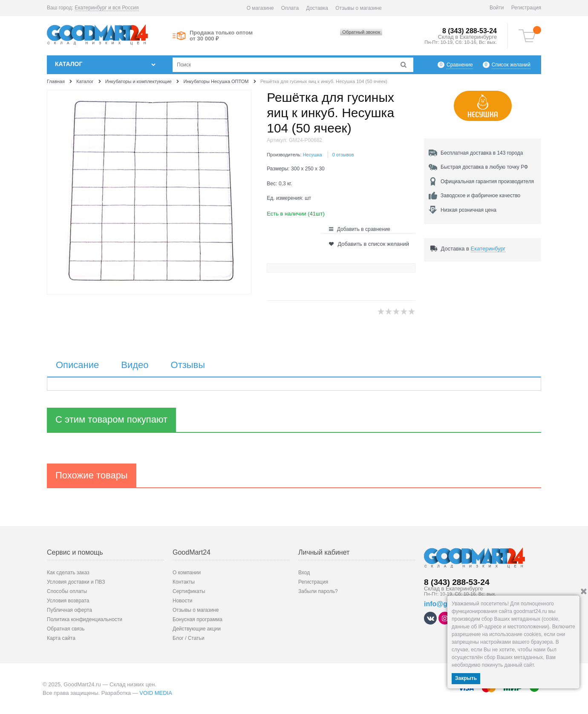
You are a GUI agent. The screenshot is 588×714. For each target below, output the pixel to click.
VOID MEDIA (156, 693)
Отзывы (188, 365)
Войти (497, 8)
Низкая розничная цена (468, 210)
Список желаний (511, 65)
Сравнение (460, 65)
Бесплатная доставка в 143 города (482, 153)
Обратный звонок (361, 32)
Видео (135, 365)
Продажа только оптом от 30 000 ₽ (221, 36)
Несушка (313, 155)
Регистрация (526, 8)
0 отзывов (343, 155)
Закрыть (466, 678)
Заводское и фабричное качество (480, 196)
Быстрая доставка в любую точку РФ (484, 167)
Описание (77, 365)
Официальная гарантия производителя (487, 181)
